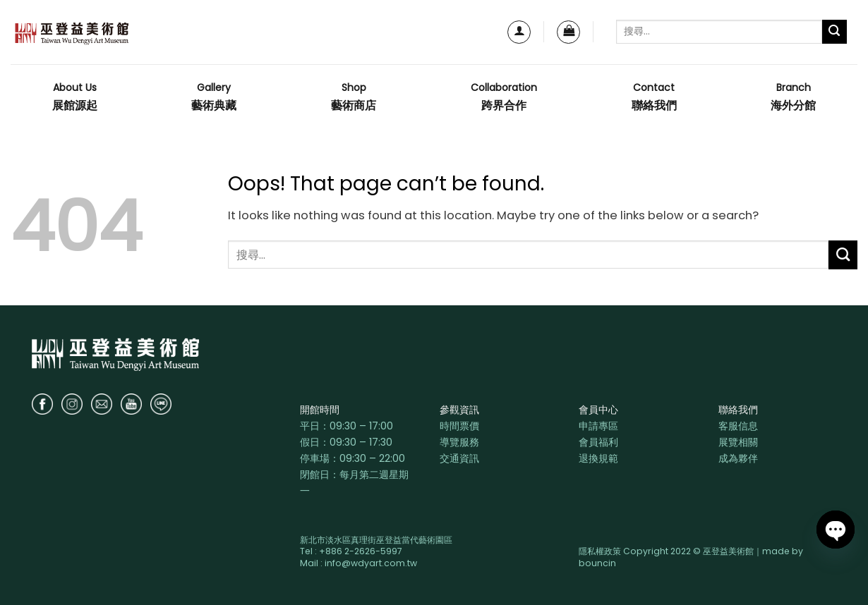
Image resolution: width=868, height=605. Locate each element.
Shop (354, 98)
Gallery (214, 98)
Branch (793, 98)
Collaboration (504, 98)
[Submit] (834, 32)
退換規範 (598, 458)
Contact (654, 98)
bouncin (597, 563)
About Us (75, 98)
